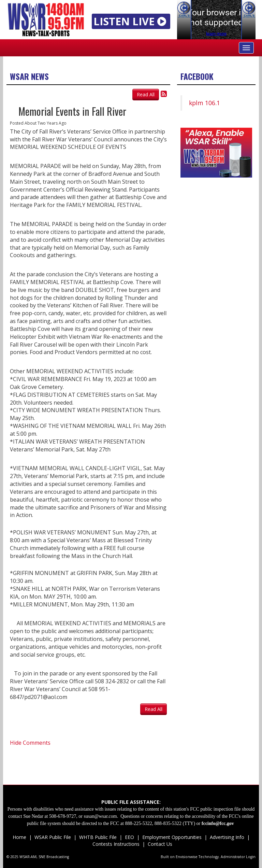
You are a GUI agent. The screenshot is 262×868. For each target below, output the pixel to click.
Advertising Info (227, 837)
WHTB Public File (98, 837)
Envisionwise (187, 857)
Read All (146, 94)
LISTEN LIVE (131, 21)
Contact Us (159, 844)
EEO (129, 837)
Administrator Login (238, 857)
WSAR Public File (53, 837)
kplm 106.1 (205, 103)
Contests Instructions (116, 844)
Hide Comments (30, 743)
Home (19, 837)
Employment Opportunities (172, 837)
